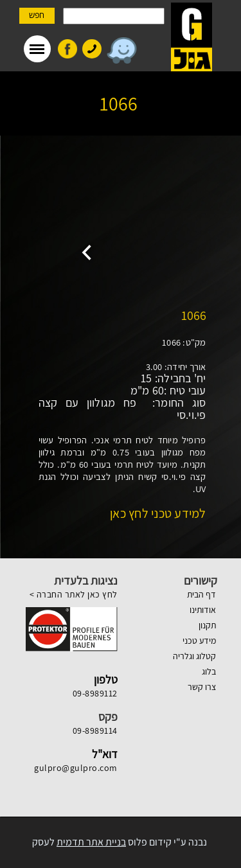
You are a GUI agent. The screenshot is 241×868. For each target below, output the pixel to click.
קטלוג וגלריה (194, 656)
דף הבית (201, 594)
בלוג (209, 671)
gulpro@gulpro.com (76, 768)
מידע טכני (199, 641)
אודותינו (203, 610)
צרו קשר (202, 687)
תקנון (207, 625)
